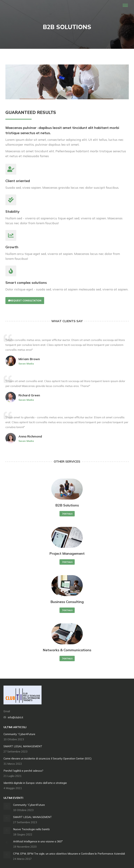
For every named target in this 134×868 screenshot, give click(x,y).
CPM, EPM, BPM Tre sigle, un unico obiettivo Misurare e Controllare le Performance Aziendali (69, 854)
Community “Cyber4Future (19, 734)
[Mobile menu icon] (125, 5)
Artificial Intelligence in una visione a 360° (38, 841)
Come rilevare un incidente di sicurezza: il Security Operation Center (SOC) (48, 758)
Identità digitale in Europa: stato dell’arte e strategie (35, 783)
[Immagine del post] (7, 806)
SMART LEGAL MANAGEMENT (23, 746)
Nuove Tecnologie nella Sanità (31, 829)
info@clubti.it (16, 717)
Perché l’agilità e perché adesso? (23, 771)
